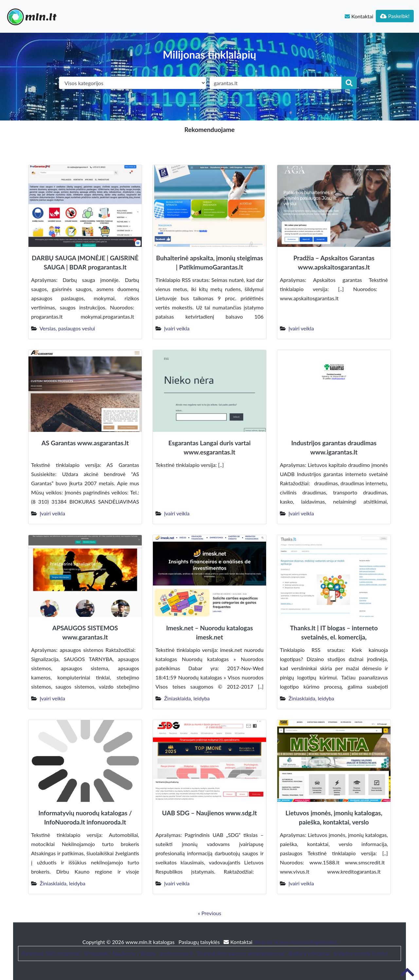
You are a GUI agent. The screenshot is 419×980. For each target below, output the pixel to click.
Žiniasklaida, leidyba (187, 698)
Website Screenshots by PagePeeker (295, 942)
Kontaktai (359, 16)
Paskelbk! (395, 16)
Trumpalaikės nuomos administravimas (241, 953)
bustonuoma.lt (176, 953)
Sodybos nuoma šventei (361, 953)
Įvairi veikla (177, 328)
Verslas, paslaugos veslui (67, 328)
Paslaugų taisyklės (200, 942)
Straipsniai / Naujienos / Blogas (120, 953)
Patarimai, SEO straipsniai (51, 953)
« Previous (209, 913)
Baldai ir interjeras (309, 953)
